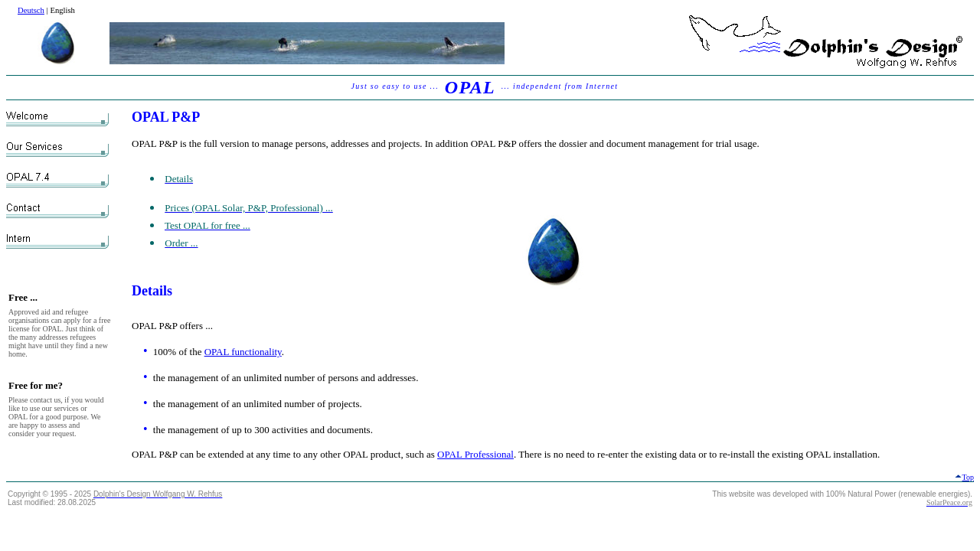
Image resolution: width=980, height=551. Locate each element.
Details (152, 291)
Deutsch (31, 10)
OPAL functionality (243, 352)
